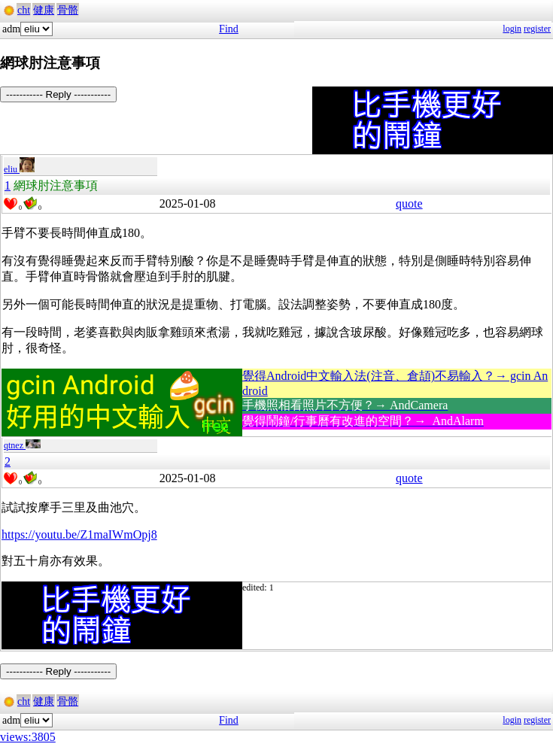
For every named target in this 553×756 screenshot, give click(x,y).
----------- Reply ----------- (58, 94)
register (537, 29)
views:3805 (28, 737)
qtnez (22, 445)
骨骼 (68, 10)
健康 (44, 10)
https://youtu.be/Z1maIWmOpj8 (79, 534)
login (512, 29)
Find (229, 29)
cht (24, 10)
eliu (19, 169)
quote (409, 203)
